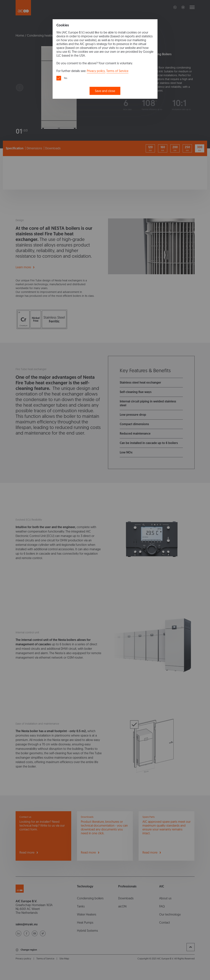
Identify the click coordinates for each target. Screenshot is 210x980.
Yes (66, 78)
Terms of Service (117, 71)
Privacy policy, (96, 71)
